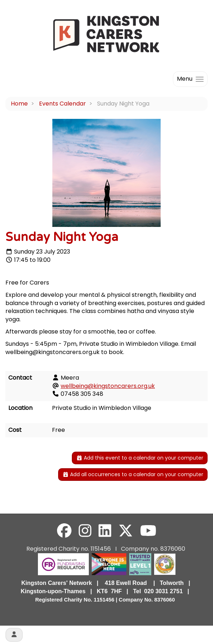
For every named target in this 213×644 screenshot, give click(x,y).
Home (19, 104)
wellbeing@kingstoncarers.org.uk (108, 386)
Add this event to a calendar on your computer (140, 458)
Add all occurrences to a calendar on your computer (133, 474)
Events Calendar (62, 104)
